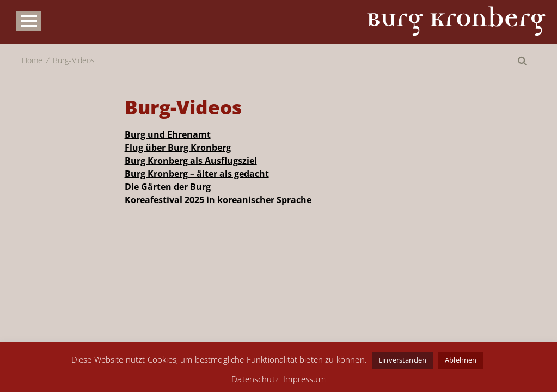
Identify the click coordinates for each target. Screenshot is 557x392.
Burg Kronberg (456, 21)
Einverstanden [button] (402, 360)
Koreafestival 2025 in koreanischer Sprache (218, 200)
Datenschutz (255, 379)
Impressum (304, 379)
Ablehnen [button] (461, 360)
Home (32, 60)
